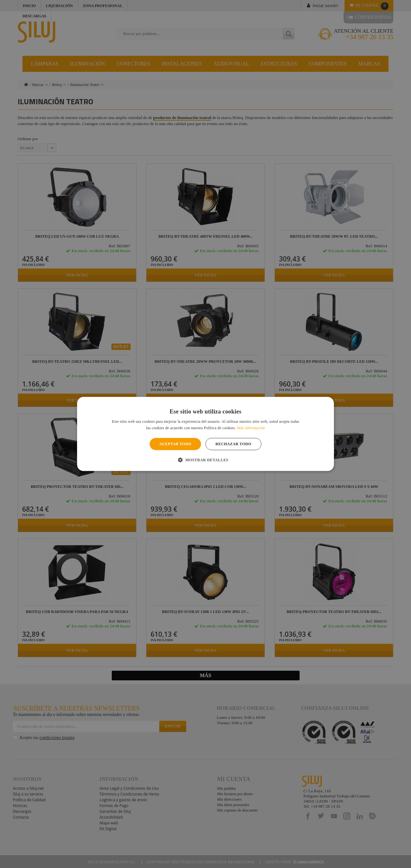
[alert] (205, 434)
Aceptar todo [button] (175, 444)
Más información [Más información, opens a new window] (251, 428)
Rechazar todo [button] (233, 444)
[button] (205, 460)
